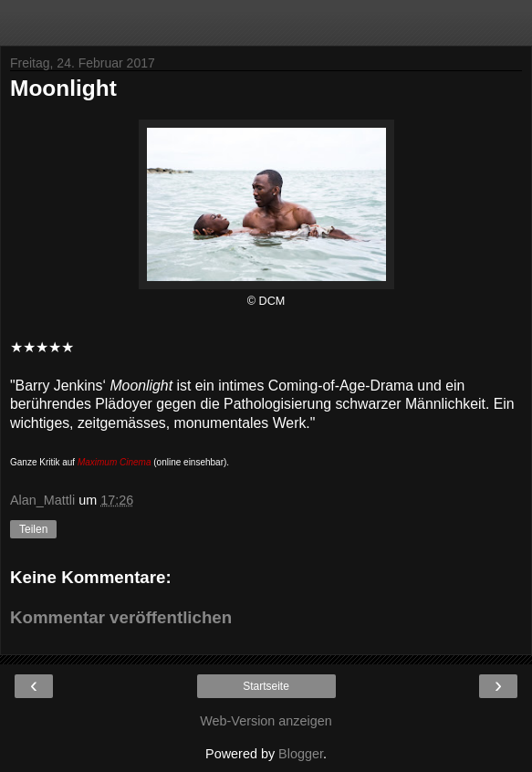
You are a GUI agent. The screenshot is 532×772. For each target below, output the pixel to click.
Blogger (301, 754)
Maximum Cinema (115, 462)
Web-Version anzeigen (266, 721)
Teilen (33, 529)
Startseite (266, 686)
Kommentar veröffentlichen (121, 617)
